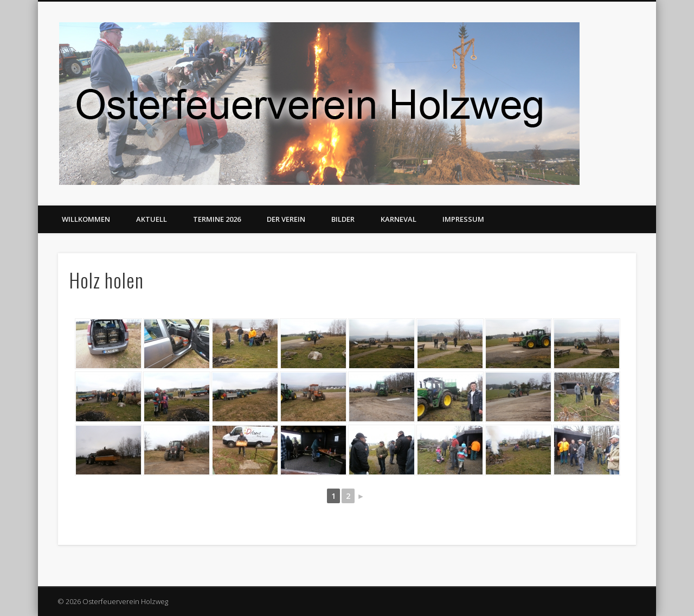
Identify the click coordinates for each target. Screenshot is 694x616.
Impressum (463, 219)
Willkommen (86, 219)
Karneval (399, 219)
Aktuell (152, 219)
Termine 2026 (217, 219)
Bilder (343, 219)
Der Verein (286, 219)
